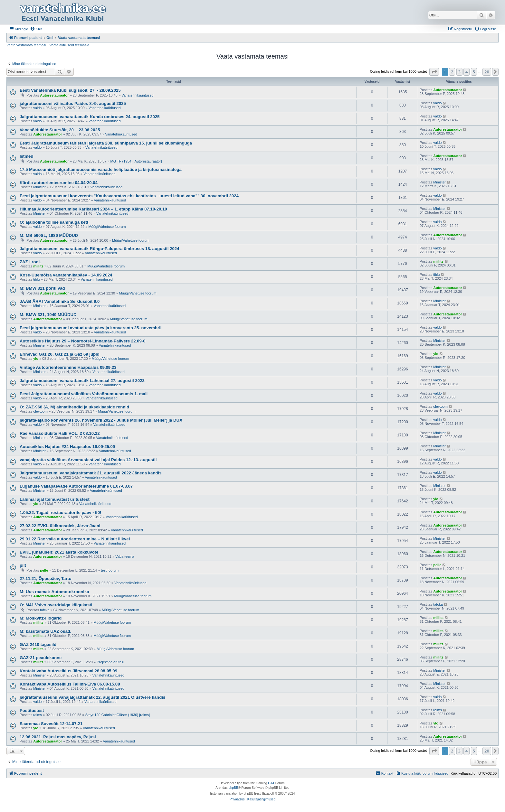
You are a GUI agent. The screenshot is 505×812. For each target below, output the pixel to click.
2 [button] (452, 72)
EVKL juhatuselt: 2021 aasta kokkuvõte (59, 552)
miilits (38, 266)
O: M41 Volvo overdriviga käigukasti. (57, 605)
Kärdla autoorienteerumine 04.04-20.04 (59, 183)
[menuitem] (36, 29)
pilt (23, 565)
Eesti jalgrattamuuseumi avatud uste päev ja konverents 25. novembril (91, 328)
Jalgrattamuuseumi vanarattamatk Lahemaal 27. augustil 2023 (82, 381)
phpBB (233, 788)
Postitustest (32, 710)
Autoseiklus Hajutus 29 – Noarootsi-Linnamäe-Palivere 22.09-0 (83, 341)
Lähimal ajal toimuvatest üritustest (55, 499)
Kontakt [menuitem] (384, 773)
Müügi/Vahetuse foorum (107, 227)
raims (38, 715)
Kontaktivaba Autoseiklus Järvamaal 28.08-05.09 (68, 671)
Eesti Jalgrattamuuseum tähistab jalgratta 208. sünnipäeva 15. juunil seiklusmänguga (106, 143)
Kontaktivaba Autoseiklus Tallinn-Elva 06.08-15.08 (70, 684)
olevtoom (40, 411)
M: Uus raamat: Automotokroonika (54, 592)
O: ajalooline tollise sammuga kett (54, 222)
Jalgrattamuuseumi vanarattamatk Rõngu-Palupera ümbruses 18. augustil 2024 (99, 249)
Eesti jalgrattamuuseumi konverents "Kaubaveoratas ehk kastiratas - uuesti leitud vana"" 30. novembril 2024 (129, 196)
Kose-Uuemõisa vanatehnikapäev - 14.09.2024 (66, 275)
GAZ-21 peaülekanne (41, 658)
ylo (36, 359)
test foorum (110, 570)
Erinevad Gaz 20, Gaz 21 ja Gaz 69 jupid (60, 354)
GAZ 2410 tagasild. (39, 644)
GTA (271, 783)
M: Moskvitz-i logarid (41, 618)
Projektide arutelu (110, 662)
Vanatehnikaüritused (137, 95)
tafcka (45, 610)
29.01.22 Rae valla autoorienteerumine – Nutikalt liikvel (75, 539)
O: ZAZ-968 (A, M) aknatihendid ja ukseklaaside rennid (74, 407)
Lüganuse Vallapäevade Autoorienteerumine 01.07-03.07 (76, 486)
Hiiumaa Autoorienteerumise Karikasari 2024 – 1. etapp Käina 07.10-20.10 (93, 209)
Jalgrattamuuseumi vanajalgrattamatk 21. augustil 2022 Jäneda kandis (91, 473)
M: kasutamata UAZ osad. (46, 631)
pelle (44, 570)
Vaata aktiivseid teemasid (69, 45)
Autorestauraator (54, 95)
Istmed (27, 156)
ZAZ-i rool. (30, 262)
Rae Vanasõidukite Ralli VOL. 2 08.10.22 (60, 433)
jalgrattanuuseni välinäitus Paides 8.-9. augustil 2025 (73, 103)
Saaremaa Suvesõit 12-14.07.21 (51, 724)
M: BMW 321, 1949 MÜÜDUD (48, 315)
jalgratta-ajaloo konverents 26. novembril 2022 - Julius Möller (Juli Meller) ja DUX (101, 420)
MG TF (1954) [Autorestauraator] (136, 161)
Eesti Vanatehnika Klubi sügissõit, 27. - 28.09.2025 (70, 90)
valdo (37, 108)
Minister (39, 187)
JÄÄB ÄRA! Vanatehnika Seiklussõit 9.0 (60, 301)
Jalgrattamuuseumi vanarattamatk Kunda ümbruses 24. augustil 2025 (90, 117)
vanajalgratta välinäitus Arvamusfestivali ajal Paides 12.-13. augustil (88, 460)
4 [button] (467, 72)
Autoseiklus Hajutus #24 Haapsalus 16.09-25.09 (67, 447)
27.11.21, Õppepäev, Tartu (46, 579)
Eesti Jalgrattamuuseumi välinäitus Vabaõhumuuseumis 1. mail (84, 394)
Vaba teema (125, 556)
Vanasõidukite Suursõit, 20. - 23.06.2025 (60, 130)
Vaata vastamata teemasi (26, 45)
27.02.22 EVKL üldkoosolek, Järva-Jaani (60, 526)
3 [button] (459, 72)
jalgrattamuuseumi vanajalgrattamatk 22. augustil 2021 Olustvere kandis (92, 697)
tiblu (36, 279)
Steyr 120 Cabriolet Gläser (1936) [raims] (118, 715)
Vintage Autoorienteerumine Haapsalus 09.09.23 (68, 367)
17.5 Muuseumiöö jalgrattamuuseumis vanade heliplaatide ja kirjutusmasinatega (101, 169)
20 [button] (487, 72)
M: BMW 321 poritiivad (42, 288)
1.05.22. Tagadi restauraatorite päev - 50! (60, 513)
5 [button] (474, 72)
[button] (434, 72)
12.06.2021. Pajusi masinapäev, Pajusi (58, 737)
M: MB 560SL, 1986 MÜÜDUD (49, 235)
